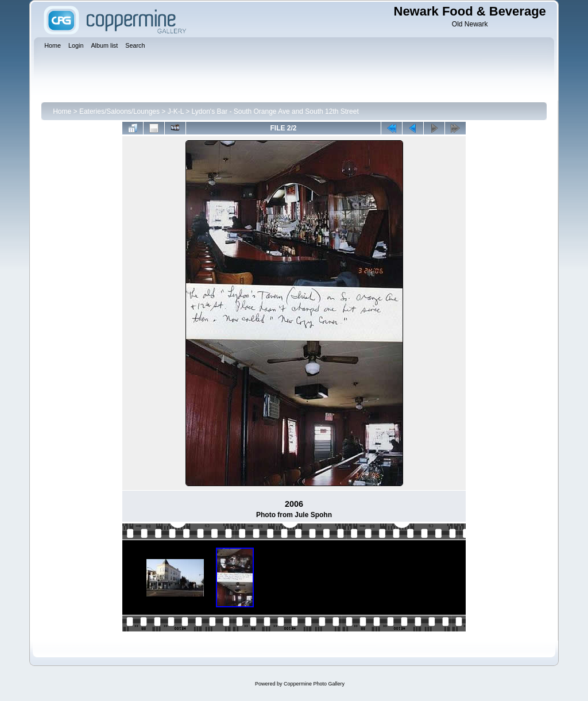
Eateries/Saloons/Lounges (119, 111)
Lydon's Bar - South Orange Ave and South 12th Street (275, 111)
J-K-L (176, 111)
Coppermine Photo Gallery (314, 684)
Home (62, 111)
